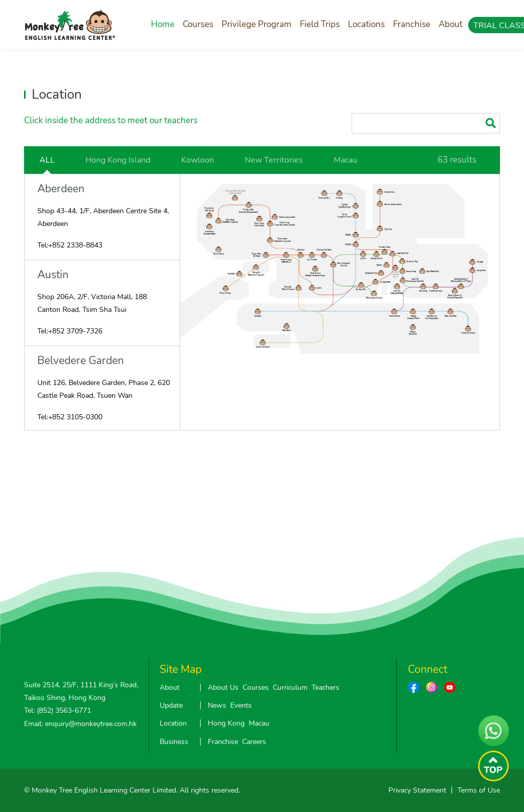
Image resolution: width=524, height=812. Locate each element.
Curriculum (290, 687)
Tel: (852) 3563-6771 (58, 710)
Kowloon (198, 160)
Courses (198, 24)
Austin (53, 275)
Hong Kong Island (118, 160)
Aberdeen (61, 189)
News (217, 705)
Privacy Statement (417, 790)
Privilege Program (257, 24)
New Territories (274, 160)
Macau (345, 160)
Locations (366, 24)
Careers (254, 742)
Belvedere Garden (81, 361)
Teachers (325, 687)
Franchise (412, 24)
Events (241, 705)
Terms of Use (479, 790)
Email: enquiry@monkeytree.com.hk (80, 724)
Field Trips (320, 24)
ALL (47, 160)
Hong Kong (226, 723)
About (451, 24)
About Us (223, 687)
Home (163, 24)
